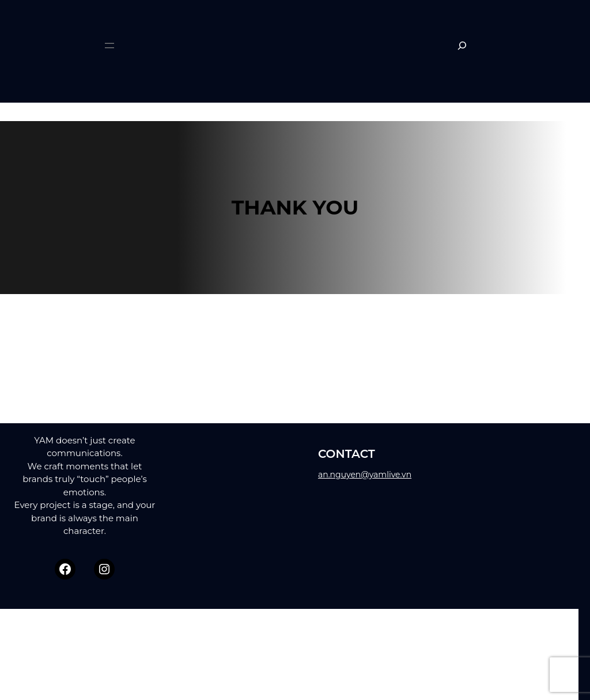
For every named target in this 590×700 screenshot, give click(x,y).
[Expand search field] (462, 46)
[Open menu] (109, 46)
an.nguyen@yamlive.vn (365, 475)
